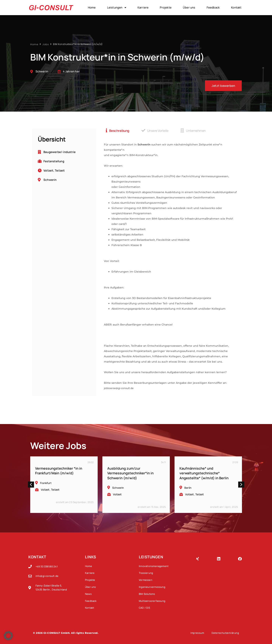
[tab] (117, 131)
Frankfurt (46, 483)
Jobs (46, 44)
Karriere (143, 7)
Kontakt (236, 7)
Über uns (189, 7)
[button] (31, 485)
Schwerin (118, 488)
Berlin (188, 488)
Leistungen (117, 8)
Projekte (166, 7)
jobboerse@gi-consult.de (119, 388)
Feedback (213, 7)
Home (92, 7)
